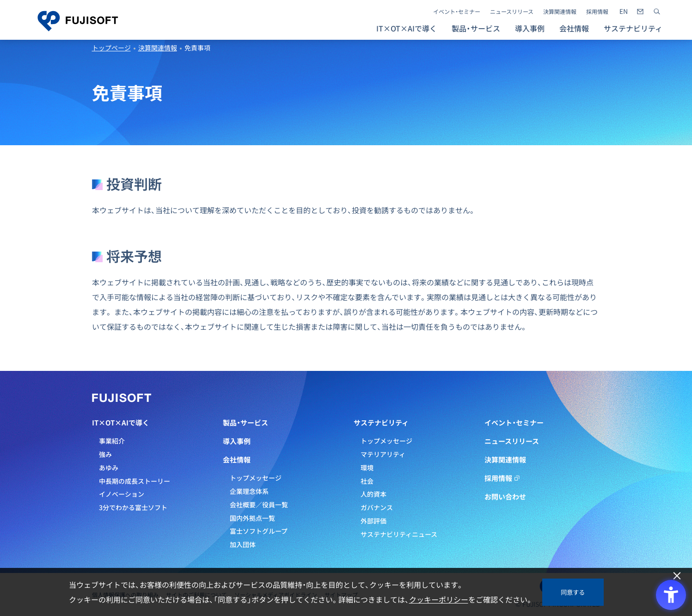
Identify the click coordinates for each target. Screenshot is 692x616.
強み (105, 454)
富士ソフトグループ (259, 531)
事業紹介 (112, 441)
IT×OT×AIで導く (121, 423)
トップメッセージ (256, 478)
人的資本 (374, 494)
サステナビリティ (381, 423)
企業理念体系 (249, 491)
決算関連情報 (560, 12)
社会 (367, 481)
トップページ (111, 48)
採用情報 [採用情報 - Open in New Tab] (597, 12)
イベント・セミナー (457, 12)
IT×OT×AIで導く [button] (407, 28)
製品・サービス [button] (476, 28)
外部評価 (374, 521)
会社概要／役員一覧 (259, 505)
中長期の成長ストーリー (135, 481)
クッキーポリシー (439, 599)
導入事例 (530, 28)
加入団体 (243, 544)
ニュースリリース (512, 12)
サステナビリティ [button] (633, 28)
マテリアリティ (383, 454)
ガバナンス (377, 507)
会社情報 (237, 460)
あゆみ (109, 468)
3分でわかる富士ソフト (133, 507)
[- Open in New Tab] (624, 12)
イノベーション (122, 494)
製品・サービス (245, 423)
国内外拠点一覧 (252, 518)
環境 (367, 468)
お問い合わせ (505, 497)
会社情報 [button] (574, 28)
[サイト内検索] (657, 12)
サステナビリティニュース (399, 534)
